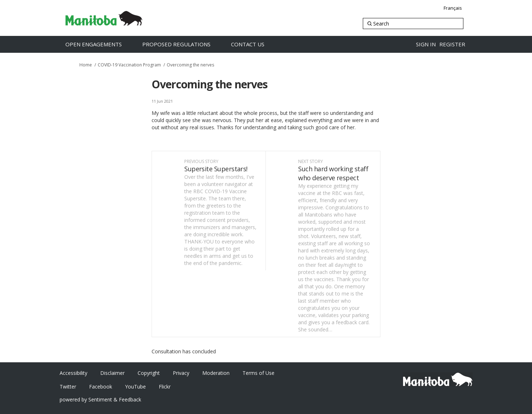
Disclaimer (112, 373)
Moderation (216, 373)
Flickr (165, 387)
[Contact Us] (255, 44)
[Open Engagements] (101, 44)
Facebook (101, 387)
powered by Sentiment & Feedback (100, 399)
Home (86, 65)
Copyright (149, 373)
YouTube (135, 387)
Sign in (426, 44)
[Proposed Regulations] (184, 44)
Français (453, 8)
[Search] (413, 24)
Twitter (68, 387)
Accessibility (73, 373)
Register (452, 44)
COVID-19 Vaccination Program (129, 65)
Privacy (181, 373)
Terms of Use (258, 373)
